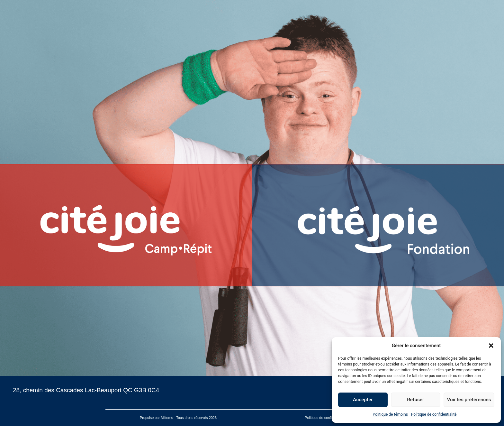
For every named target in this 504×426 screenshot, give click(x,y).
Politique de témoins (390, 414)
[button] (491, 346)
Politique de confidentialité (434, 414)
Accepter (363, 400)
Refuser (416, 400)
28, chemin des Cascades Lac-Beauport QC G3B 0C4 (86, 390)
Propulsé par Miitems (156, 418)
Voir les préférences (469, 400)
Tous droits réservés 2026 (197, 418)
